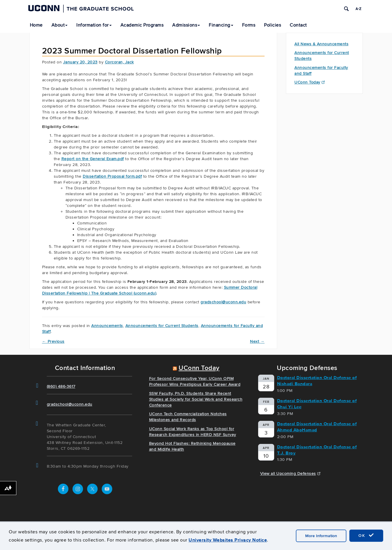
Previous (53, 341)
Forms (249, 25)
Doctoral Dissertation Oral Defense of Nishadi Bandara (317, 381)
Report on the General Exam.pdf (93, 159)
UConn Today (310, 82)
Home (36, 25)
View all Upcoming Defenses (290, 474)
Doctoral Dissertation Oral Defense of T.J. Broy (317, 450)
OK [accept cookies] (366, 535)
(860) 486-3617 (61, 386)
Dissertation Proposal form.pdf (112, 176)
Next (257, 341)
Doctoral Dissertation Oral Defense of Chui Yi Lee (317, 404)
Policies (272, 25)
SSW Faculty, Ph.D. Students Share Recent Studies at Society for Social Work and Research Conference (196, 399)
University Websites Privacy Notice (228, 540)
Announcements (107, 326)
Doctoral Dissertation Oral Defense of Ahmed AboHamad (317, 427)
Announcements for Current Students (162, 326)
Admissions (186, 25)
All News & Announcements (321, 44)
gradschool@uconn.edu (223, 302)
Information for (94, 25)
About (60, 25)
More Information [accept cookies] (321, 536)
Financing (221, 25)
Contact (298, 25)
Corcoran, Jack (119, 62)
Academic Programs (142, 25)
